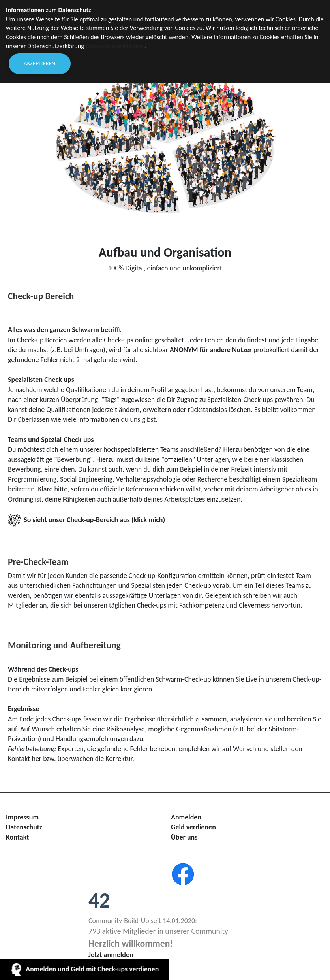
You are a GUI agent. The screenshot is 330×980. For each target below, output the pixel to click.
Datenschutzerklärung (115, 46)
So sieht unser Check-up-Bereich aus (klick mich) (86, 520)
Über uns (184, 837)
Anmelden (186, 817)
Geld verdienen (193, 827)
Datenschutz (24, 827)
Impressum (22, 817)
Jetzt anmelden (111, 955)
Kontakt (17, 837)
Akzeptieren (39, 63)
